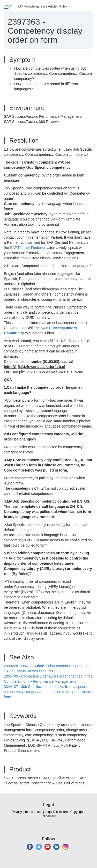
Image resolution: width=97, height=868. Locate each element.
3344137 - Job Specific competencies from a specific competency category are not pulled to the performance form (48, 692)
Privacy (17, 812)
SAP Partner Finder (25, 248)
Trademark (49, 816)
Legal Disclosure (56, 812)
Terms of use (33, 812)
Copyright (77, 812)
